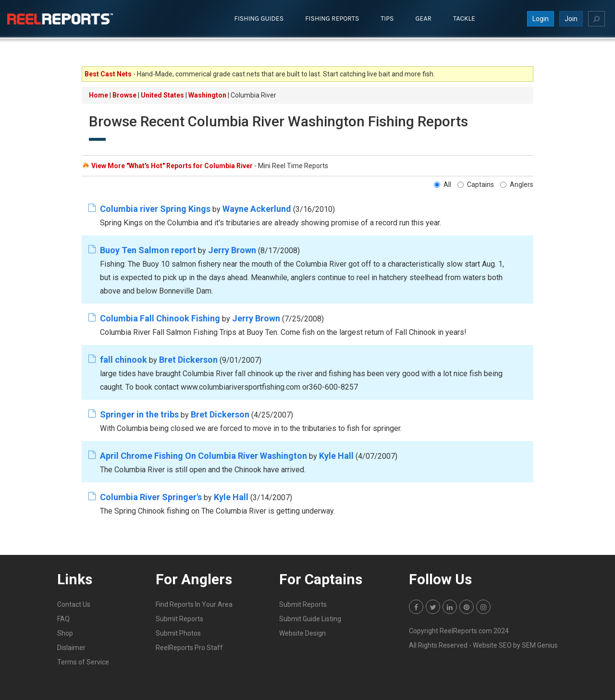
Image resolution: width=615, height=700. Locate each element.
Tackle (464, 18)
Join (571, 19)
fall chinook (123, 359)
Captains (476, 184)
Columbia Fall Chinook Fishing (160, 318)
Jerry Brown (232, 250)
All (443, 184)
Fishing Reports (332, 18)
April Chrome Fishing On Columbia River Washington (203, 455)
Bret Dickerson (188, 359)
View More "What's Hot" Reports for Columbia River (172, 166)
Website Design (302, 633)
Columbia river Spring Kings (155, 208)
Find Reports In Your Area (194, 604)
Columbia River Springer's (151, 497)
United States (162, 95)
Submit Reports (179, 618)
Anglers (517, 184)
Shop (65, 633)
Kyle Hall (336, 455)
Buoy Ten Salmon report (148, 250)
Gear (424, 18)
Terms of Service (83, 662)
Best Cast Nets (108, 74)
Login (541, 19)
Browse (124, 95)
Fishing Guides (259, 18)
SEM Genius (540, 645)
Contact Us (74, 604)
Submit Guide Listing (310, 618)
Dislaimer (71, 647)
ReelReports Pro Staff (189, 647)
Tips (387, 18)
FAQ (63, 618)
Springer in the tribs (139, 414)
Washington (207, 95)
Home (98, 95)
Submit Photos (178, 633)
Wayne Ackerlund (257, 208)
